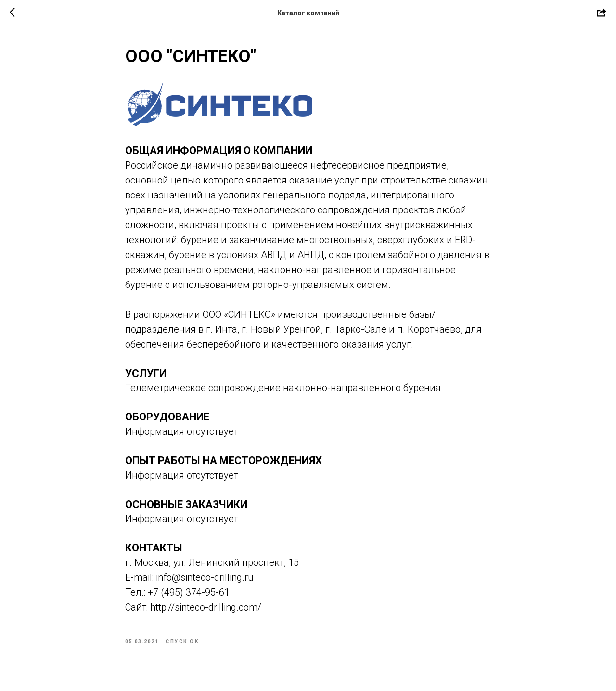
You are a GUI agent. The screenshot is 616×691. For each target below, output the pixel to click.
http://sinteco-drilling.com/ (206, 607)
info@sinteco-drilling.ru (205, 577)
